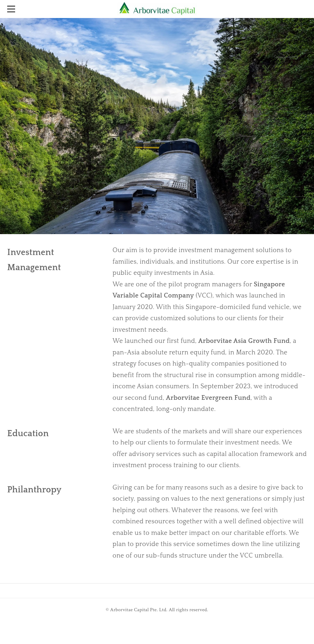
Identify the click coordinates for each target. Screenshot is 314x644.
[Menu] (13, 9)
